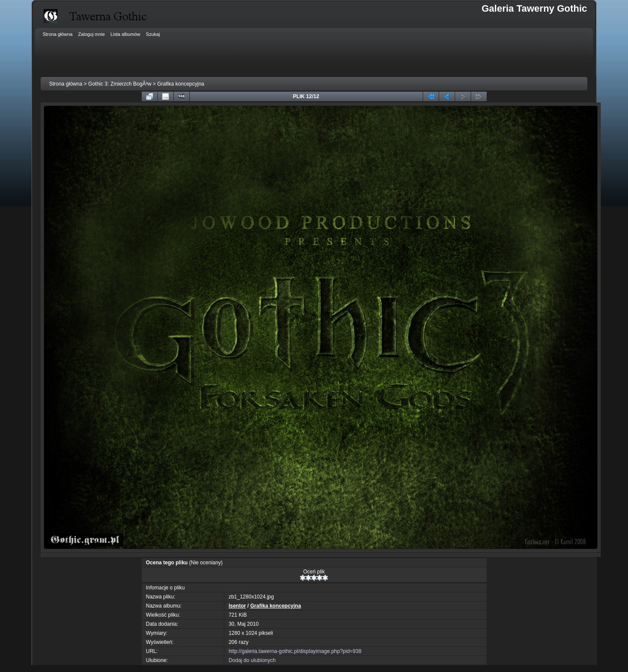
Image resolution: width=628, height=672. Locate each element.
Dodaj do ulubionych (252, 660)
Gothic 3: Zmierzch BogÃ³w (120, 84)
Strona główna (66, 84)
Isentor (237, 606)
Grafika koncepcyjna (181, 84)
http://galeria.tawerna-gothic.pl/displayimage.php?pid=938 (295, 651)
